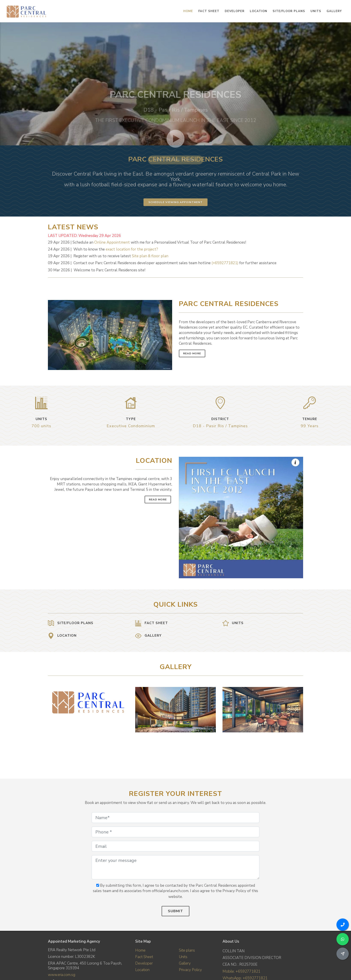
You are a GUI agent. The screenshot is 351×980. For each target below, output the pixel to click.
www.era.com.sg (62, 975)
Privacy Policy (190, 970)
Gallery (185, 963)
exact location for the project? (132, 249)
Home (140, 950)
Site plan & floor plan (150, 256)
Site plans (187, 950)
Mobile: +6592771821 (241, 971)
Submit (175, 911)
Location (142, 970)
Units (183, 957)
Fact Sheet (144, 957)
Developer (144, 963)
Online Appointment (112, 242)
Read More (192, 353)
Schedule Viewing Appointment (175, 202)
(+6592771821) (225, 263)
